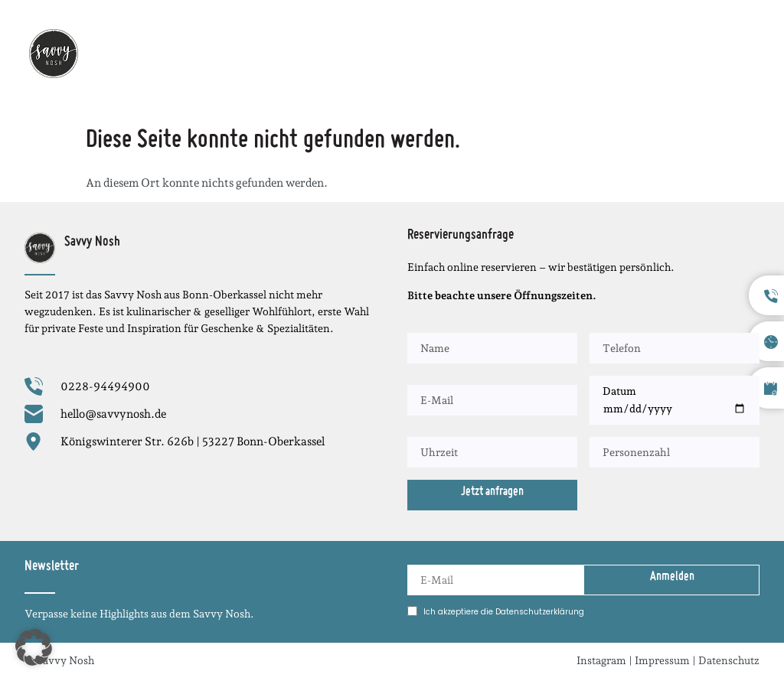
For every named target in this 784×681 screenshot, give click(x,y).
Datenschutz (729, 660)
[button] (748, 54)
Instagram (601, 660)
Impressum (662, 660)
